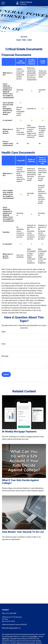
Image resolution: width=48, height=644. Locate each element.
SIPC (8, 639)
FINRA (4, 639)
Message (5, 356)
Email (3, 344)
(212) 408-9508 (11, 613)
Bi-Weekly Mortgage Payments (19, 432)
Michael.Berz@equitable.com (11, 628)
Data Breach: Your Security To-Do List (23, 532)
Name (4, 332)
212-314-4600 (32, 637)
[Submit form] (6, 374)
